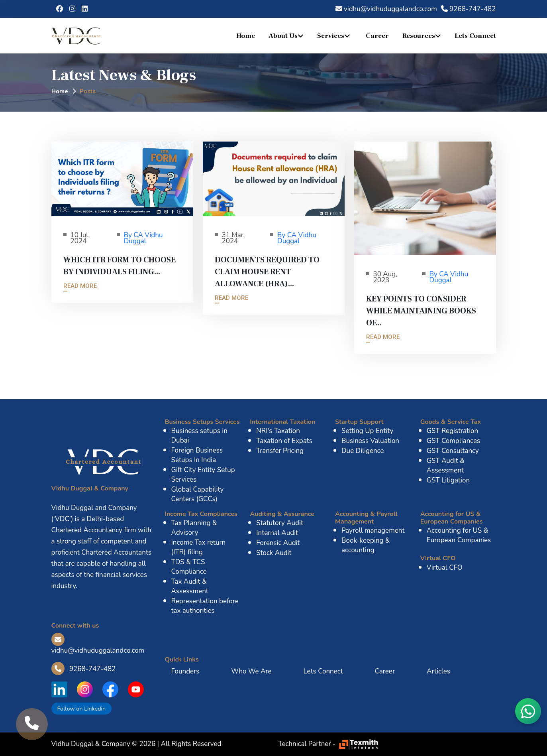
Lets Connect (475, 36)
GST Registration (452, 431)
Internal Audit (277, 533)
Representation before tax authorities (205, 606)
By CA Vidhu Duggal (143, 238)
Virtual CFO (445, 568)
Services (331, 36)
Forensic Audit (278, 543)
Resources (419, 36)
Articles (438, 671)
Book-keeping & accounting (366, 545)
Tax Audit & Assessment (190, 586)
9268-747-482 (469, 9)
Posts (88, 91)
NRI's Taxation (278, 431)
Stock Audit (274, 553)
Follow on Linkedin (82, 709)
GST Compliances (454, 441)
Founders (185, 671)
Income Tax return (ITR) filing (199, 547)
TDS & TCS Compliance (189, 567)
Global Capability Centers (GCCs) (198, 494)
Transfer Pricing (280, 451)
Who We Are (251, 671)
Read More (80, 286)
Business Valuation (370, 441)
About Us (283, 36)
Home (246, 36)
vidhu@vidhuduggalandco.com (386, 9)
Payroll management (373, 531)
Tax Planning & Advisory (194, 528)
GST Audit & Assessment (446, 466)
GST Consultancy (453, 451)
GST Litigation (448, 480)
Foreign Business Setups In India (197, 455)
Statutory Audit (280, 523)
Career (377, 36)
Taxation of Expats (284, 441)
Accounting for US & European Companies (459, 535)
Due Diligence (363, 451)
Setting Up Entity (367, 431)
